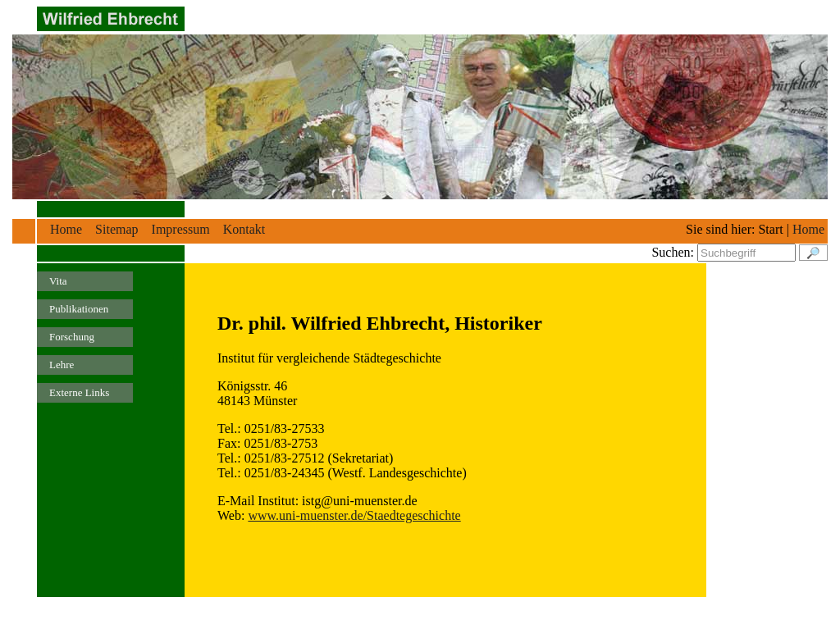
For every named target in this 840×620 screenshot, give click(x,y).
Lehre (62, 365)
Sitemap (116, 229)
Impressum (181, 229)
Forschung (72, 337)
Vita (58, 281)
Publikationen (79, 309)
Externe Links (79, 392)
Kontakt (244, 229)
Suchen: (673, 252)
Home (66, 229)
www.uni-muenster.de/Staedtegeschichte (354, 515)
